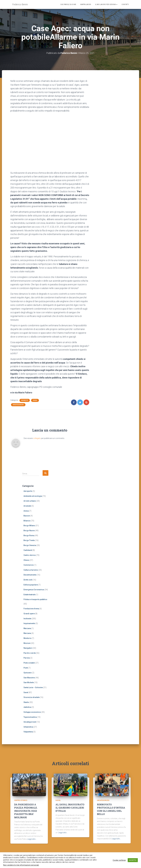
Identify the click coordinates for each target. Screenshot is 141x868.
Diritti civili (28, 580)
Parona (27, 658)
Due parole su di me (68, 4)
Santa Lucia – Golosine (33, 687)
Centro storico (30, 555)
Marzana (27, 628)
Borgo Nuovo (29, 531)
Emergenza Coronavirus (34, 590)
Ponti (26, 668)
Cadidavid (28, 550)
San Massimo (29, 678)
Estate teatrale (29, 595)
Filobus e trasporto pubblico (35, 599)
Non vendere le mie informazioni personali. (21, 865)
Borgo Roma (29, 535)
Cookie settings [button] (119, 860)
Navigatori (28, 648)
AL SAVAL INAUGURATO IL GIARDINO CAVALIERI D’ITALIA (70, 808)
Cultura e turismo (31, 570)
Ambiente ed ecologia (33, 496)
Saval (35, 400)
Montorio (27, 638)
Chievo (26, 560)
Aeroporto (28, 491)
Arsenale (27, 506)
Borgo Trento (29, 540)
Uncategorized (18, 405)
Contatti (125, 4)
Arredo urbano (30, 501)
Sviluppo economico (32, 712)
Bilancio (27, 521)
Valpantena (28, 732)
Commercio (29, 565)
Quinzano (28, 673)
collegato (37, 438)
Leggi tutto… (32, 839)
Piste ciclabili (29, 663)
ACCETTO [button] (133, 860)
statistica (27, 707)
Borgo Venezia (30, 545)
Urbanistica (28, 727)
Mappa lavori (86, 4)
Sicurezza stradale (32, 697)
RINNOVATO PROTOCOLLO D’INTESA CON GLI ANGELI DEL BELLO (111, 809)
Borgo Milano (29, 526)
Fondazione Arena (31, 609)
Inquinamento (29, 623)
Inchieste (25, 400)
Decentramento (30, 575)
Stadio (26, 702)
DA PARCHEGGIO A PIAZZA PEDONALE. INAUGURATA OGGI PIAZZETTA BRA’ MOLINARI (26, 811)
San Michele (29, 682)
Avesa (26, 511)
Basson (27, 516)
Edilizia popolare (31, 585)
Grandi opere (29, 614)
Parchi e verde (30, 653)
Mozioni (27, 643)
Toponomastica (30, 717)
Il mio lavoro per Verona (106, 4)
